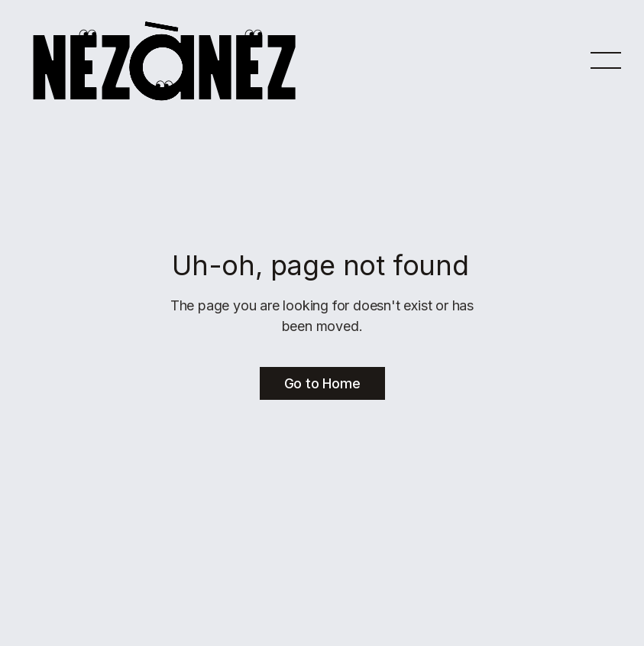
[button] (606, 60)
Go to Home (322, 383)
